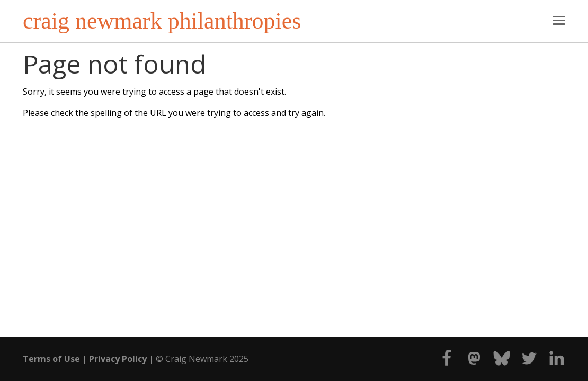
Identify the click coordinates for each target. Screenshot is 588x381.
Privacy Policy (118, 359)
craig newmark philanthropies (162, 21)
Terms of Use (51, 359)
